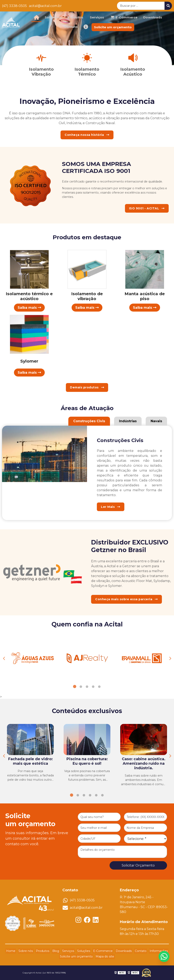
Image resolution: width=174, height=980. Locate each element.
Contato (71, 27)
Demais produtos (87, 387)
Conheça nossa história (87, 135)
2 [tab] (81, 687)
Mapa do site (104, 957)
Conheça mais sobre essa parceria (126, 599)
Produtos (75, 17)
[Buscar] (168, 6)
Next (170, 658)
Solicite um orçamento (113, 27)
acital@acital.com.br (45, 6)
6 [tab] (102, 795)
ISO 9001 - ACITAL (147, 208)
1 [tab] (75, 687)
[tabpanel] (33, 658)
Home (17, 951)
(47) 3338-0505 (14, 6)
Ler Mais (111, 507)
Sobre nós (53, 17)
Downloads (153, 17)
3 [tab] (87, 687)
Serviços (97, 17)
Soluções (83, 951)
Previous (4, 658)
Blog (58, 951)
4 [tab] (93, 687)
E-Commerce (101, 951)
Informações (152, 951)
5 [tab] (99, 687)
